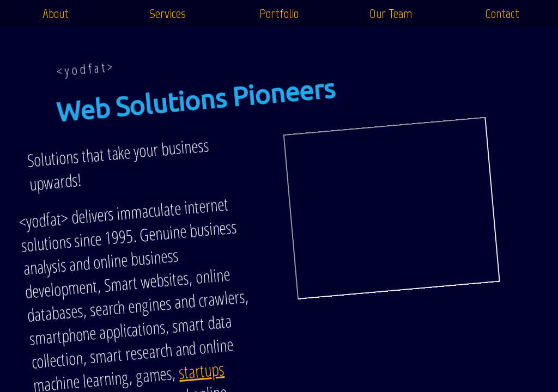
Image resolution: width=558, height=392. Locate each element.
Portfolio (279, 13)
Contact (502, 13)
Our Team (390, 13)
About (56, 13)
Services (168, 13)
